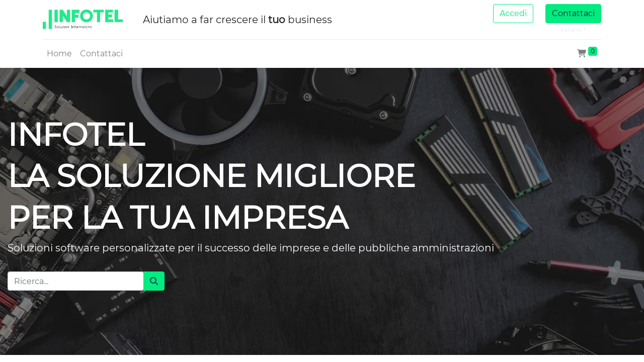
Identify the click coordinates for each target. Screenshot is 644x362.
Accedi (513, 13)
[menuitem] (59, 54)
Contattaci (573, 13)
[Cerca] (154, 281)
